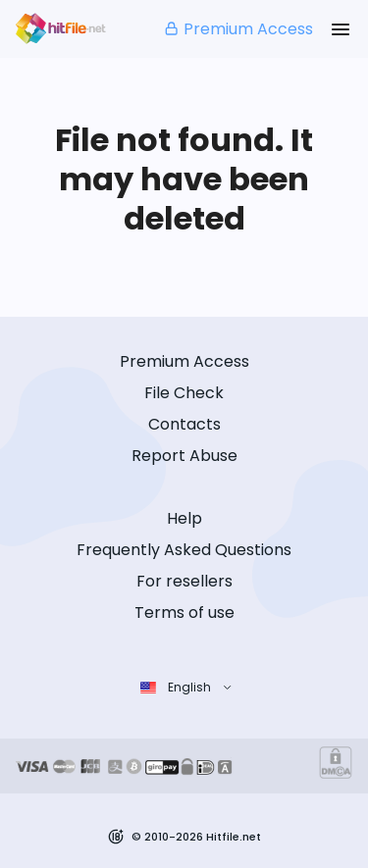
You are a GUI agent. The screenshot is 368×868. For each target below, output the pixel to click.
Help (184, 518)
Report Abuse (184, 456)
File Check (184, 393)
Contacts (184, 424)
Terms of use (184, 613)
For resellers (184, 581)
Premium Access (238, 29)
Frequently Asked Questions (184, 550)
